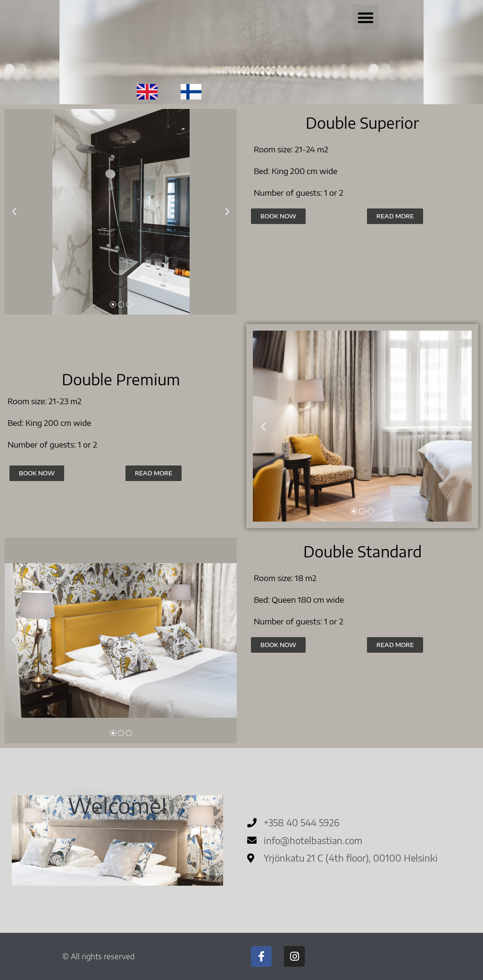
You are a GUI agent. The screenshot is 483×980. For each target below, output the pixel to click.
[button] (366, 17)
